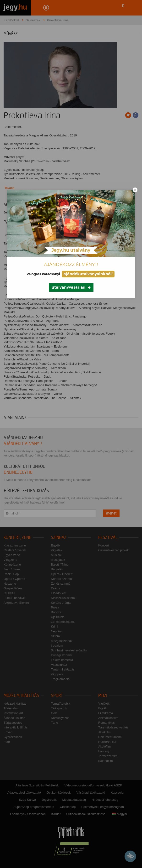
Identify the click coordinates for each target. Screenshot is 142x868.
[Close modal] (135, 190)
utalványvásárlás (68, 287)
